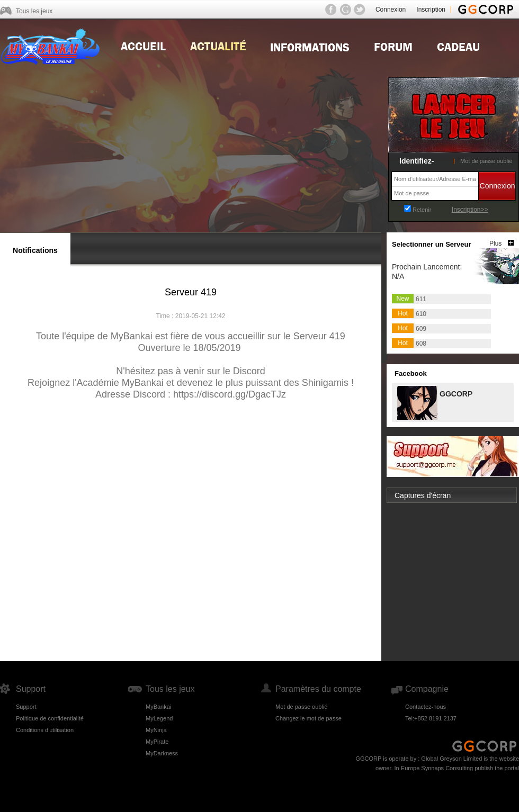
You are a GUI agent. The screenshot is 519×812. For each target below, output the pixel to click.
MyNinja (156, 730)
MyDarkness (162, 753)
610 (421, 314)
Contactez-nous (426, 707)
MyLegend (159, 718)
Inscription (431, 10)
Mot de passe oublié (486, 161)
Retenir (422, 210)
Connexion (391, 10)
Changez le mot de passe (308, 718)
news (218, 46)
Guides (310, 46)
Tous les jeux (34, 11)
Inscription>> (470, 210)
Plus (495, 243)
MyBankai (158, 707)
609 (421, 329)
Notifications (35, 250)
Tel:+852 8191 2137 (431, 718)
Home (143, 46)
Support (26, 707)
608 (421, 344)
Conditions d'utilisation (45, 730)
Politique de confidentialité (50, 718)
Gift (458, 46)
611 (421, 299)
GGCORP (455, 393)
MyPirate (157, 742)
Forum (393, 46)
